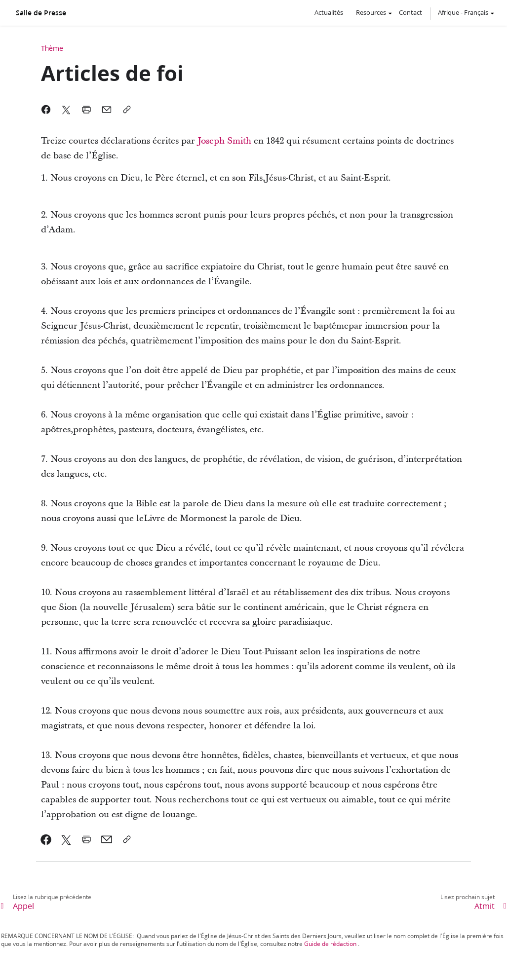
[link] (46, 839)
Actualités (329, 12)
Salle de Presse (41, 13)
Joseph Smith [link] (224, 141)
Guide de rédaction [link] (330, 944)
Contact (410, 12)
